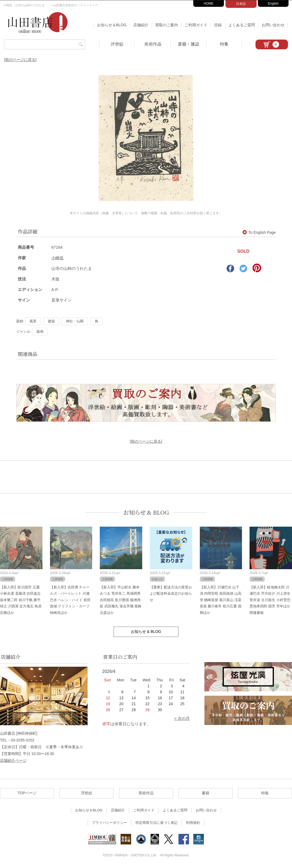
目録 (218, 25)
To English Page (259, 232)
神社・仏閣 (75, 321)
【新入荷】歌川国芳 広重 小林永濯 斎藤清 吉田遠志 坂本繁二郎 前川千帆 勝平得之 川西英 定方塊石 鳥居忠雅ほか (21, 600)
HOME (209, 4)
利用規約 (193, 823)
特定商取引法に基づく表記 (157, 823)
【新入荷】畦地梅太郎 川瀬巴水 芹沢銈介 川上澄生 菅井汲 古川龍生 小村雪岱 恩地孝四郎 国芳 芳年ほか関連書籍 (270, 600)
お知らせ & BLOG (146, 512)
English (273, 4)
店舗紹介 (141, 25)
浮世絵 (117, 44)
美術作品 (153, 44)
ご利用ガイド (196, 25)
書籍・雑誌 (188, 44)
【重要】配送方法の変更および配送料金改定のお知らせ (171, 594)
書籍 (205, 793)
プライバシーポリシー (109, 823)
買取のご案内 (167, 25)
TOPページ (27, 793)
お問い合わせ (273, 25)
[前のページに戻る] (20, 60)
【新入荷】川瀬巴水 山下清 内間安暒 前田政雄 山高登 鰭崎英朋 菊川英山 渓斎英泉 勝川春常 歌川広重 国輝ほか (221, 600)
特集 (224, 44)
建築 (51, 321)
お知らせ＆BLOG (112, 25)
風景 (33, 321)
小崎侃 (57, 258)
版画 (40, 331)
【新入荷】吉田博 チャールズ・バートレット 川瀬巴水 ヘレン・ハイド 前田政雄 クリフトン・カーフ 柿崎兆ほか (70, 600)
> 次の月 (182, 718)
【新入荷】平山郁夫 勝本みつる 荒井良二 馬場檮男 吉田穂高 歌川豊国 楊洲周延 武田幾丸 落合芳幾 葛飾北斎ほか (121, 600)
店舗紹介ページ (13, 760)
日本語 (241, 4)
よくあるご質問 (242, 25)
